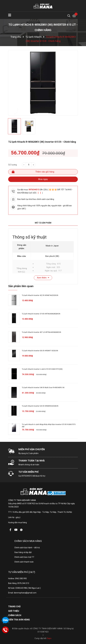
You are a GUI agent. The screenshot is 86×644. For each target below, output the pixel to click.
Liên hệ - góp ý (14, 517)
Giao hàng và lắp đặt (23, 552)
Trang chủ (14, 607)
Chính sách (15, 615)
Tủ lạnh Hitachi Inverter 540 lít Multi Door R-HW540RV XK (43, 388)
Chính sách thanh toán (24, 562)
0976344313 (34, 190)
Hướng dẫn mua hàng (17, 522)
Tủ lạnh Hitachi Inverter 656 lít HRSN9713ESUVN (40, 351)
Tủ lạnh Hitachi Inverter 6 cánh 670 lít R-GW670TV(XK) (42, 369)
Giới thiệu (14, 611)
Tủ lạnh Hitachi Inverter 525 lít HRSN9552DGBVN (40, 406)
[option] (43, 83)
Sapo (49, 638)
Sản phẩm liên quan (21, 286)
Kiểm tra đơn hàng (19, 620)
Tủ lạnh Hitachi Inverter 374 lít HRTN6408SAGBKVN (41, 314)
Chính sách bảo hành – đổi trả (27, 548)
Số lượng (12, 165)
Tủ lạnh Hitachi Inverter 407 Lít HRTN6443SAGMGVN (41, 332)
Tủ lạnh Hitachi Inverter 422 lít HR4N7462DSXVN (40, 295)
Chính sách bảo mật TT (24, 557)
